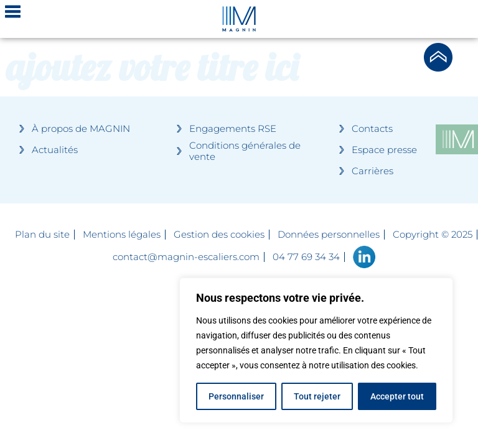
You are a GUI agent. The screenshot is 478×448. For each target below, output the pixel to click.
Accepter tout (397, 396)
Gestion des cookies (219, 235)
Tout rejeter (317, 396)
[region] (316, 350)
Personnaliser (236, 396)
